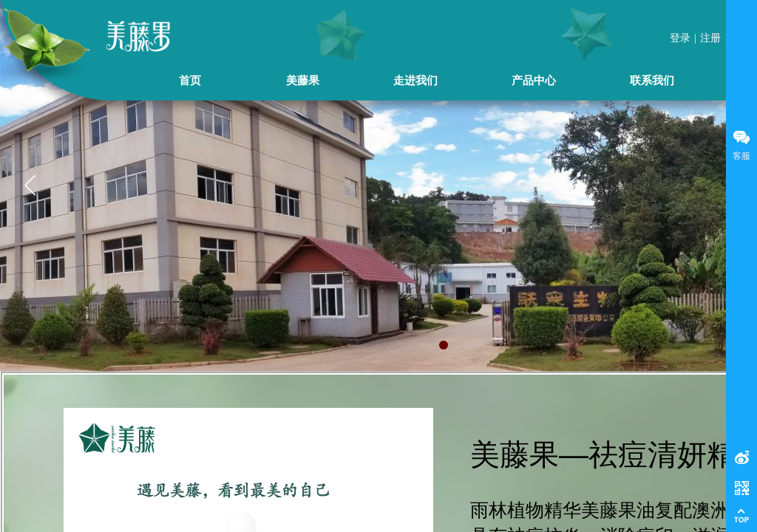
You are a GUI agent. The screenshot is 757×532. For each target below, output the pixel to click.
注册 (710, 38)
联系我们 (652, 80)
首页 (190, 80)
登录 (680, 38)
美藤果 (303, 80)
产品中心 (534, 80)
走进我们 (415, 80)
